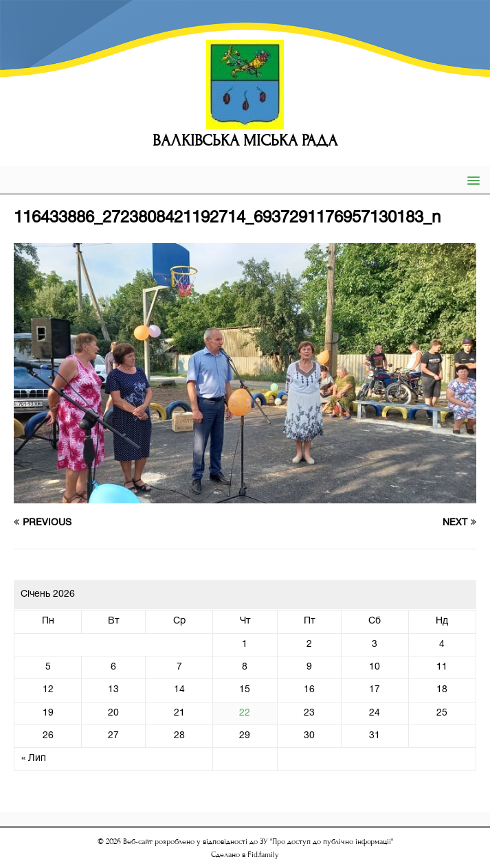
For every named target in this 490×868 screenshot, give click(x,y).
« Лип (34, 758)
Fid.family (263, 855)
